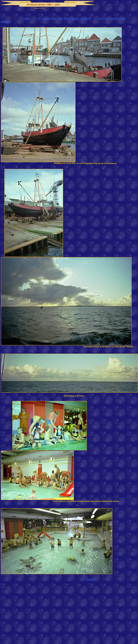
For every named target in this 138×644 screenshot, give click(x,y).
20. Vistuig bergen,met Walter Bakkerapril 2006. (65, 18)
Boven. (90, 579)
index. (27, 18)
